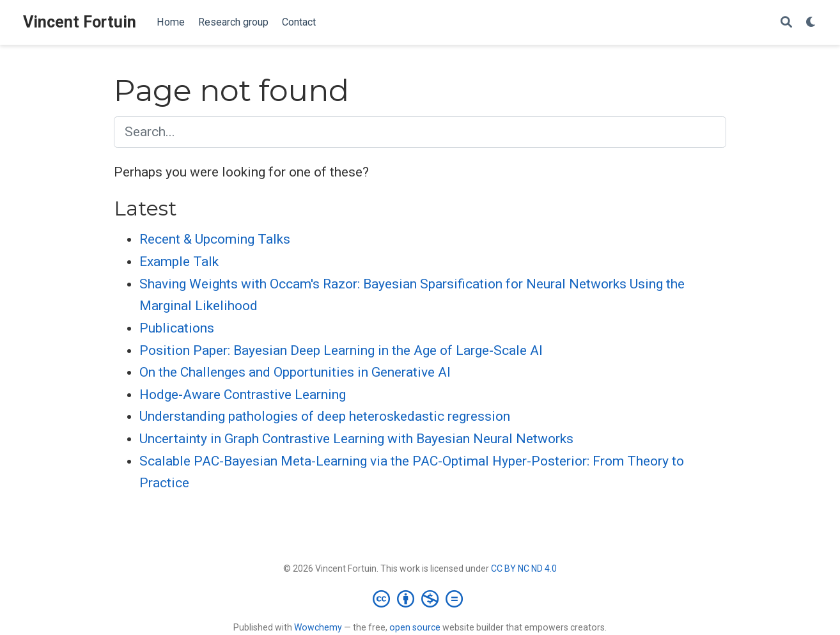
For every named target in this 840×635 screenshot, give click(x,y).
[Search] (786, 23)
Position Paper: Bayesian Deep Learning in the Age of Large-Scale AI (341, 350)
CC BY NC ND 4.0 (524, 568)
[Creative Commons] (420, 599)
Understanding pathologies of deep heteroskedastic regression (325, 416)
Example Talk (179, 262)
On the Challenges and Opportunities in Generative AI (295, 372)
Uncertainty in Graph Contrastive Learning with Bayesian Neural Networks (356, 439)
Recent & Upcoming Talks (215, 239)
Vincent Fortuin (80, 22)
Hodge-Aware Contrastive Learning (243, 395)
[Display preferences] (811, 23)
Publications (177, 328)
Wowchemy (318, 627)
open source (415, 627)
